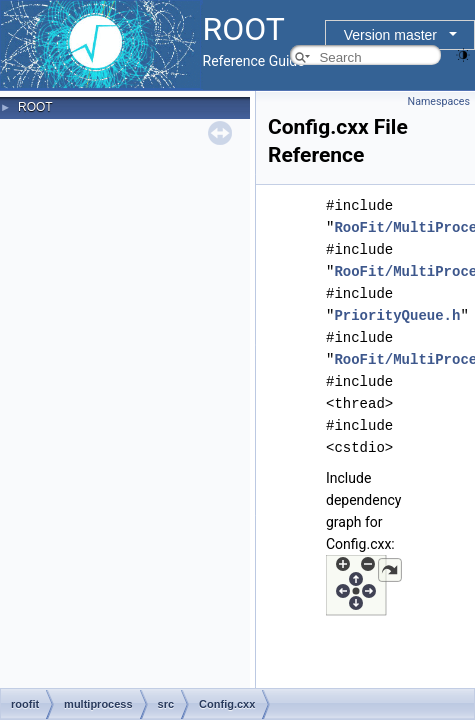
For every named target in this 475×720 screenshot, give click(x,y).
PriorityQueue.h (397, 315)
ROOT (35, 107)
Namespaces (439, 101)
